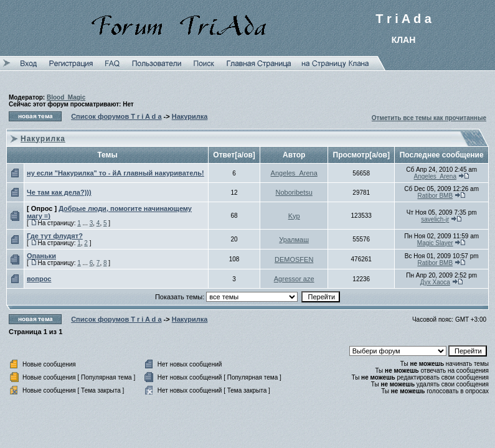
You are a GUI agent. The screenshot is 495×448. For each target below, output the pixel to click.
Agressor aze (294, 279)
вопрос (39, 279)
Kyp (294, 216)
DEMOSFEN (294, 259)
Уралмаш (294, 240)
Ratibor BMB (435, 196)
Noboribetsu (294, 192)
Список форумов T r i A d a (116, 116)
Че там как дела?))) (59, 192)
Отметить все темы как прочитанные (429, 118)
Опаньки (41, 256)
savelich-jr (435, 219)
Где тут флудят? (55, 236)
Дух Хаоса (435, 282)
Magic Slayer (435, 243)
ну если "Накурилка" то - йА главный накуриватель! (115, 173)
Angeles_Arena (294, 173)
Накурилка (190, 116)
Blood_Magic (66, 97)
